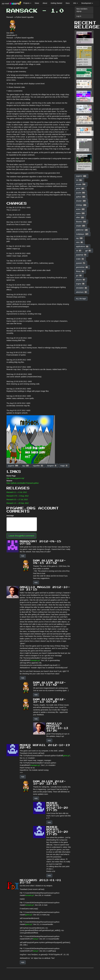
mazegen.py (35, 660)
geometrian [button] (82, 267)
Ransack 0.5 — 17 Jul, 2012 (17, 499)
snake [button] (80, 259)
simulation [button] (82, 288)
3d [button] (79, 251)
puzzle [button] (81, 193)
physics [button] (81, 280)
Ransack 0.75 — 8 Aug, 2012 (18, 496)
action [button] (81, 209)
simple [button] (81, 226)
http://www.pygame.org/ (15, 478)
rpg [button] (26, 466)
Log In (79, 16)
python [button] (81, 197)
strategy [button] (81, 205)
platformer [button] (82, 230)
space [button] (81, 213)
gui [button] (79, 276)
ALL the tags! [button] (81, 299)
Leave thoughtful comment (21, 536)
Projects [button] (27, 3)
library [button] (80, 271)
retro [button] (80, 242)
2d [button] (79, 180)
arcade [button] (81, 184)
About (45, 3)
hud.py (35, 939)
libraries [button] (81, 222)
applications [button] (82, 247)
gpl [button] (88, 251)
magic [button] (64, 466)
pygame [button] (13, 466)
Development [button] (87, 3)
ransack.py (30, 895)
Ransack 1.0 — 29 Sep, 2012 (18, 503)
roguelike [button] (38, 466)
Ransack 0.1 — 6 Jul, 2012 (17, 492)
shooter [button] (81, 201)
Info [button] (76, 3)
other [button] (80, 218)
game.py (66, 756)
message (10, 516)
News (37, 3)
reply (23, 556)
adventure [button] (82, 292)
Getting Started (56, 3)
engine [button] (80, 284)
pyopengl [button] (81, 255)
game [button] (80, 189)
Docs (68, 3)
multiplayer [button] (82, 234)
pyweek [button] (81, 263)
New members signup (82, 10)
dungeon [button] (52, 466)
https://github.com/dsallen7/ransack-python (23, 483)
